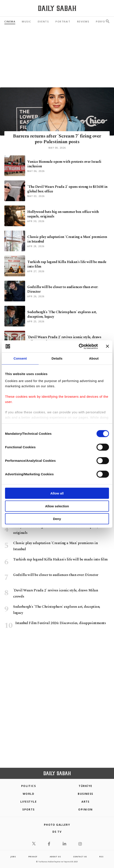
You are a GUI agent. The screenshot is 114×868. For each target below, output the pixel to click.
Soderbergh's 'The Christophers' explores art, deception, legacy (62, 314)
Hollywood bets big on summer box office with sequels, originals (63, 214)
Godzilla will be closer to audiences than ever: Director (63, 289)
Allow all (57, 493)
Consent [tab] (20, 358)
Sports (28, 809)
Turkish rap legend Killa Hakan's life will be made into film (67, 264)
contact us (80, 857)
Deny (57, 519)
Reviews (83, 21)
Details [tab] (57, 358)
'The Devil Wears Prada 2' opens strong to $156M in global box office (67, 189)
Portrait (63, 21)
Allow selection (57, 506)
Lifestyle (28, 802)
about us (55, 857)
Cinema (10, 21)
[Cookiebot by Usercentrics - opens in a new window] (79, 346)
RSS (101, 857)
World (28, 794)
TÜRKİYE (85, 786)
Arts (85, 802)
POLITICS (29, 786)
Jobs (13, 857)
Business (85, 794)
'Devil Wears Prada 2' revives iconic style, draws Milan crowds (64, 339)
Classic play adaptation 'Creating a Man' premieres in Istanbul (67, 239)
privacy (33, 857)
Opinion (85, 809)
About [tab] (94, 358)
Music (27, 21)
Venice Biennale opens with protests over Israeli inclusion (64, 164)
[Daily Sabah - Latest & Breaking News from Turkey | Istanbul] (57, 8)
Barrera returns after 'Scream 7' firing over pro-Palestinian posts (57, 139)
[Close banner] (107, 346)
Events (43, 21)
